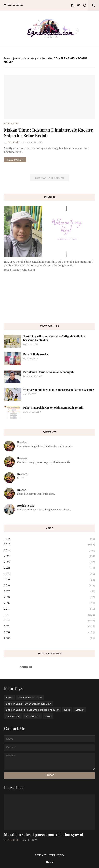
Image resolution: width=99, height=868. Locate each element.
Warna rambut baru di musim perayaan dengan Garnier (59, 390)
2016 (49, 597)
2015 (49, 603)
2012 (49, 621)
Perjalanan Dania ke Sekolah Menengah (49, 372)
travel (48, 716)
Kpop (67, 710)
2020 (49, 574)
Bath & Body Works (36, 354)
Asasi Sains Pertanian (30, 698)
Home (49, 862)
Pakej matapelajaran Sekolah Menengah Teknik (53, 408)
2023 (49, 556)
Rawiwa (22, 442)
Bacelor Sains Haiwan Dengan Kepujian (28, 704)
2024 (49, 551)
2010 (49, 632)
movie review (32, 716)
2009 (49, 638)
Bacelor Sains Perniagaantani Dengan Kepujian (33, 710)
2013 (49, 615)
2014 (49, 609)
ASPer (9, 698)
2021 (49, 568)
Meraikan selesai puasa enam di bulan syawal (44, 834)
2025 (49, 545)
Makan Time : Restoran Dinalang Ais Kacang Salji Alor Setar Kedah (48, 133)
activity (80, 710)
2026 (49, 539)
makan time (13, 716)
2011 (49, 626)
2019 (49, 580)
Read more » (15, 160)
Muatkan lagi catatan (49, 178)
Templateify (57, 855)
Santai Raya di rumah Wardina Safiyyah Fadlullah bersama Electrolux (54, 338)
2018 (49, 586)
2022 (49, 562)
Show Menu (15, 5)
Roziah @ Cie (26, 506)
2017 (49, 591)
